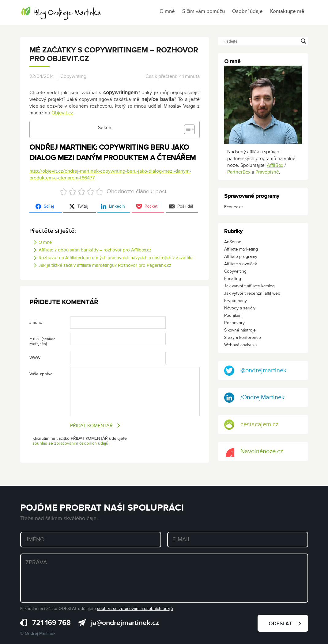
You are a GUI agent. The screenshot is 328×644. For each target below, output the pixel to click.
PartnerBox (239, 172)
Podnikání (233, 315)
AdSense (233, 242)
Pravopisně (267, 172)
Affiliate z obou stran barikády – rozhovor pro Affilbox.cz (95, 250)
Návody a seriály (240, 308)
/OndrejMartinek (254, 398)
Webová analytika (240, 345)
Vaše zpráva (41, 374)
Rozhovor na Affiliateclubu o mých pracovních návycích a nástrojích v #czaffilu (115, 258)
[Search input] (260, 41)
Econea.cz (234, 207)
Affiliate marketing (241, 249)
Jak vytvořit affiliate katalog (249, 286)
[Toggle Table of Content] (186, 129)
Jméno (36, 322)
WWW (35, 358)
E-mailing (233, 279)
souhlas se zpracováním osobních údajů (70, 443)
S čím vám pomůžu (204, 11)
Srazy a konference (243, 337)
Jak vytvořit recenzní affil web (252, 293)
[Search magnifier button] (303, 41)
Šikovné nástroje (240, 330)
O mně (167, 11)
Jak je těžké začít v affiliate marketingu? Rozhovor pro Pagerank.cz (105, 265)
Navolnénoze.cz (254, 452)
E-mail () (42, 341)
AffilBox (275, 165)
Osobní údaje (247, 11)
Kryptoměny (236, 301)
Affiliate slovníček (241, 264)
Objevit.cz (62, 113)
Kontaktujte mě (287, 11)
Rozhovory (234, 323)
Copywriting (73, 76)
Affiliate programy (241, 257)
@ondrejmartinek (255, 371)
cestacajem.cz (251, 425)
